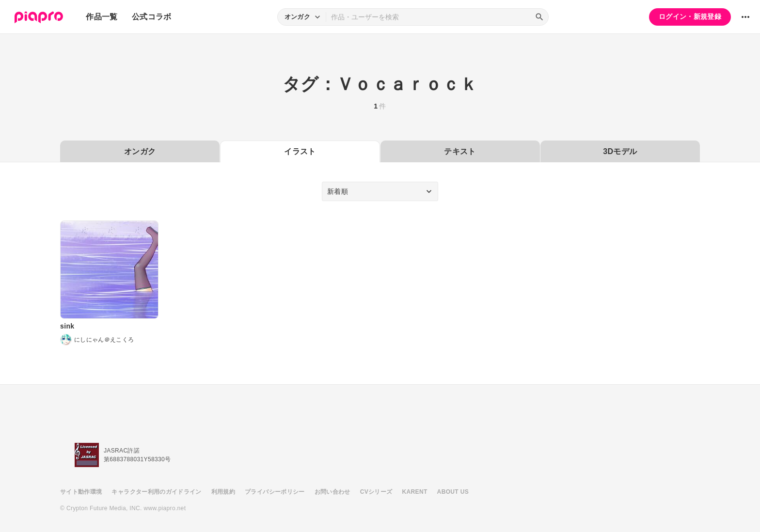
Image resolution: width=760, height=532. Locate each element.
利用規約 (223, 492)
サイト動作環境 (81, 492)
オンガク (140, 151)
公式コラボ (152, 17)
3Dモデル (620, 151)
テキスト (460, 151)
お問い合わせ (332, 492)
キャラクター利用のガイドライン (156, 492)
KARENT (415, 492)
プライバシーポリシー (275, 492)
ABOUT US (453, 492)
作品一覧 (102, 17)
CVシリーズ (376, 492)
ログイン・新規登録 (690, 16)
